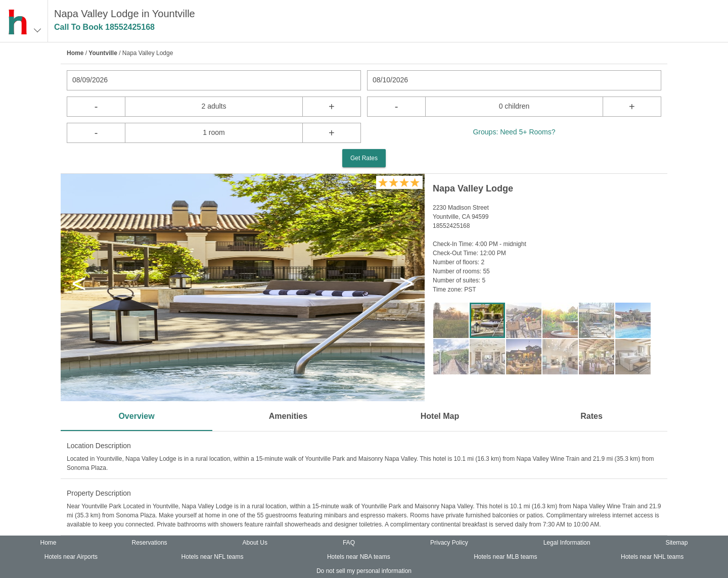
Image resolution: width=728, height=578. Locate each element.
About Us (255, 543)
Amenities (288, 416)
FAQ (349, 543)
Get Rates (364, 158)
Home (75, 53)
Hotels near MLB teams (505, 557)
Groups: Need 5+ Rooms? (514, 132)
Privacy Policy (449, 543)
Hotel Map (440, 416)
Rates (591, 416)
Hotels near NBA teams (359, 557)
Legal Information (567, 543)
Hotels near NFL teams (213, 557)
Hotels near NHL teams (652, 557)
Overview (136, 416)
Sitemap (676, 543)
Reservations (150, 543)
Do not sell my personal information (364, 571)
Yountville (103, 53)
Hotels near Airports (71, 557)
